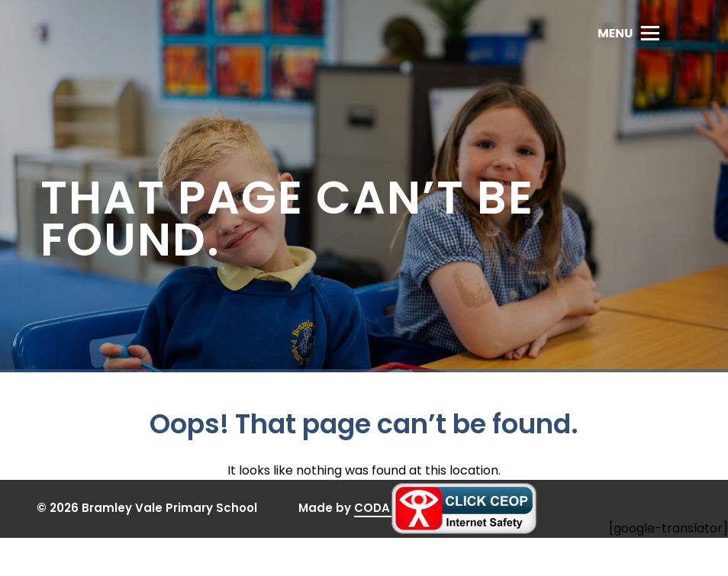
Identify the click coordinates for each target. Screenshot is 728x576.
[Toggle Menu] (628, 33)
